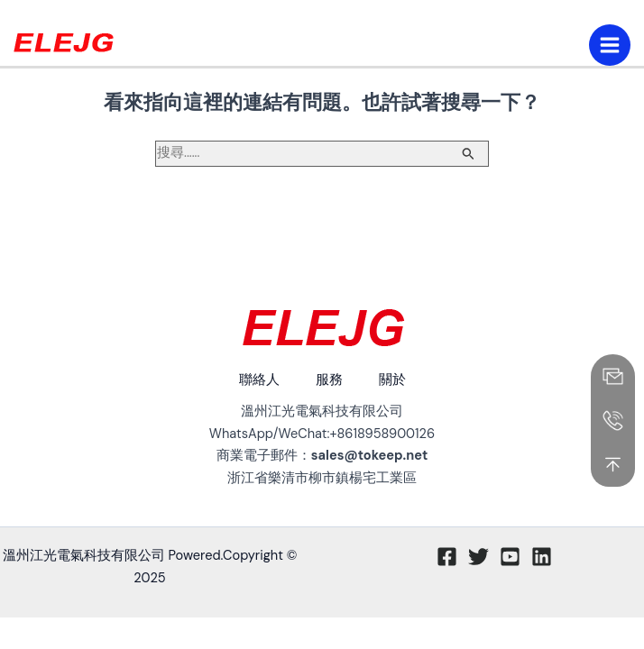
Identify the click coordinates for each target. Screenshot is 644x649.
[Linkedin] (542, 557)
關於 (392, 380)
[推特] (478, 557)
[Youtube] (510, 557)
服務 (329, 380)
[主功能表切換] (610, 45)
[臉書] (447, 557)
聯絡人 (259, 380)
